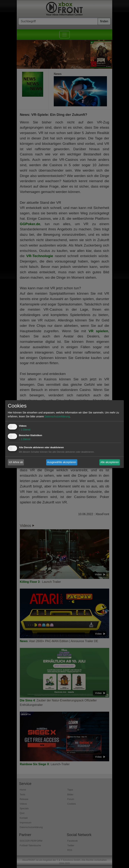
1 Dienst (25, 430)
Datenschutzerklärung (57, 416)
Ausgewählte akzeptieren (62, 462)
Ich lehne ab (16, 462)
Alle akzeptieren (110, 462)
